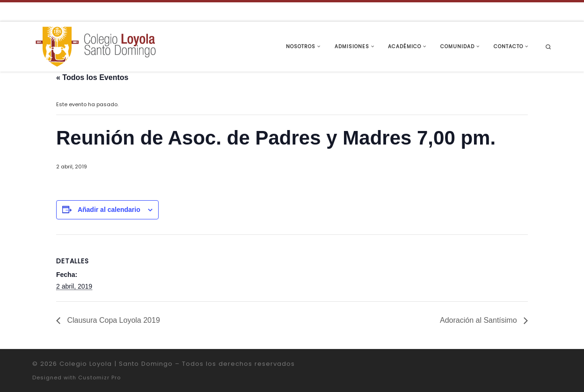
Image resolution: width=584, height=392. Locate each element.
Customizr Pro (99, 377)
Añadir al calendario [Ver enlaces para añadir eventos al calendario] (109, 210)
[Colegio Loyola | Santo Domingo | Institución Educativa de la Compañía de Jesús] (95, 46)
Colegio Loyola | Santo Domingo (116, 364)
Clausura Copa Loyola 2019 (113, 320)
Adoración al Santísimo (479, 320)
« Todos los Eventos (92, 77)
